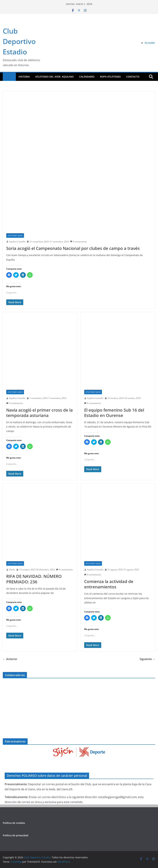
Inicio (9, 77)
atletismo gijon (15, 235)
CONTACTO (133, 77)
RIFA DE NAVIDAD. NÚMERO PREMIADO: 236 (34, 579)
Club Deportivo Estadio (19, 41)
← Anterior (10, 659)
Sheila (12, 570)
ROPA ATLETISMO (110, 77)
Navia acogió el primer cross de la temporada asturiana (39, 413)
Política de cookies (14, 823)
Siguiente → (147, 659)
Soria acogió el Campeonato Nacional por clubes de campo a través (73, 248)
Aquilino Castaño (17, 242)
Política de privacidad (16, 835)
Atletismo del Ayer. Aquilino (54, 77)
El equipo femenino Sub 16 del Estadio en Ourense (114, 413)
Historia (24, 77)
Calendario (87, 77)
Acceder (150, 43)
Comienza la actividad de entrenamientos (109, 584)
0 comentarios (78, 242)
